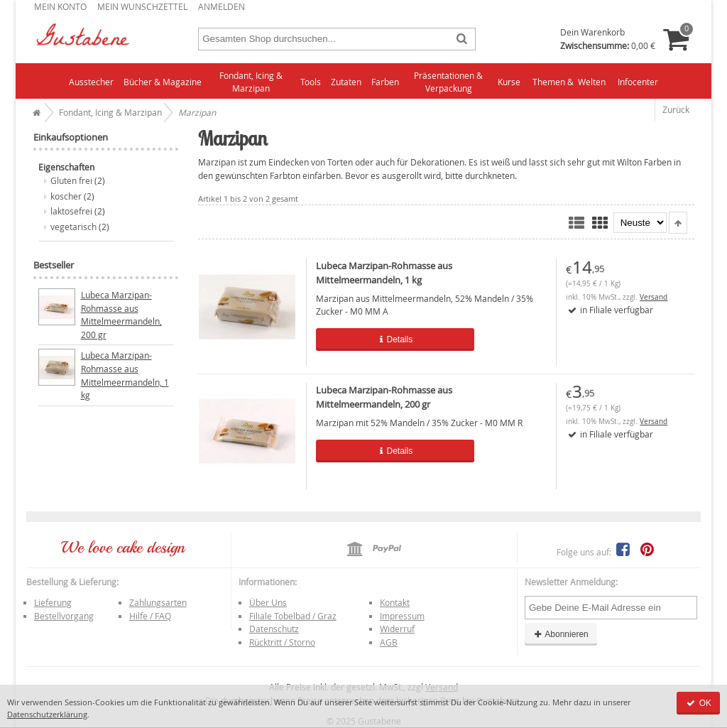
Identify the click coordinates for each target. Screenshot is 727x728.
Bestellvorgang (64, 616)
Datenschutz (274, 629)
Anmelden (222, 6)
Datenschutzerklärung (47, 714)
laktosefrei (71, 211)
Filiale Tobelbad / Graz (293, 616)
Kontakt (395, 602)
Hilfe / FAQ (150, 616)
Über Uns (268, 602)
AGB (389, 642)
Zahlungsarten (158, 602)
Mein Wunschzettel (142, 6)
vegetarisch (73, 227)
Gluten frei (71, 180)
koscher (66, 196)
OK (698, 703)
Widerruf (397, 629)
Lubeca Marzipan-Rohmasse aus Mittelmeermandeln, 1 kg (125, 375)
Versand (654, 297)
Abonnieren (561, 634)
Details (385, 339)
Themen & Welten (569, 82)
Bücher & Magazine (163, 82)
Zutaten (346, 82)
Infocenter (638, 82)
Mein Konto (60, 6)
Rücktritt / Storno (282, 642)
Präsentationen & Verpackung (448, 82)
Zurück (676, 109)
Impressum (402, 616)
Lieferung (53, 602)
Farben (385, 82)
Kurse (509, 82)
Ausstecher (91, 82)
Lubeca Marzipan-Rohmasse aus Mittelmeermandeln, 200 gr (121, 315)
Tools (311, 82)
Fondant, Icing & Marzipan (251, 82)
